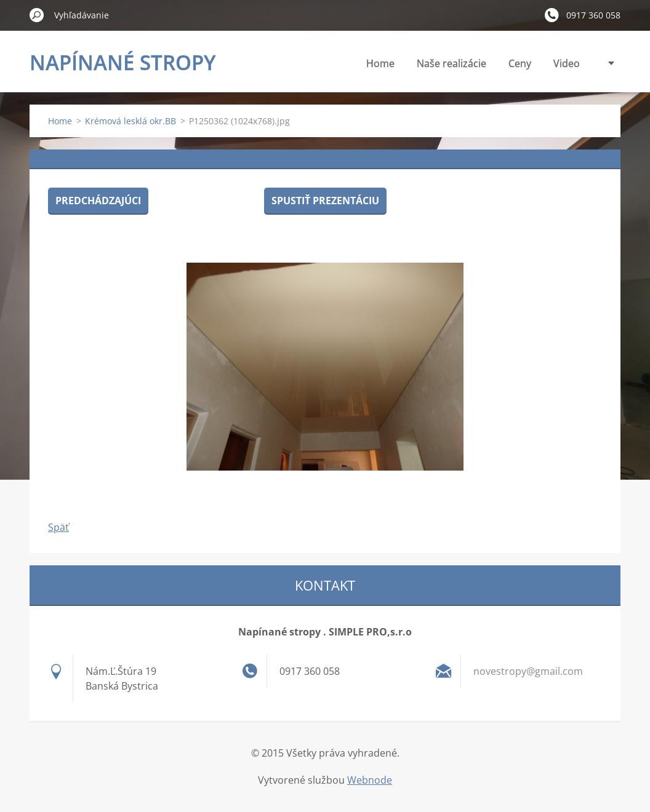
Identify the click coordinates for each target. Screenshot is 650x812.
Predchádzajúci (98, 201)
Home (380, 63)
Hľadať (37, 15)
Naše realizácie (451, 63)
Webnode (370, 780)
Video (567, 63)
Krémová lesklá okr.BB (130, 121)
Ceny (520, 63)
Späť (58, 527)
